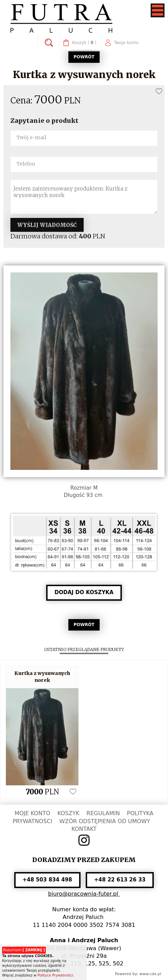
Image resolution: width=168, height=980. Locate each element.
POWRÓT (84, 57)
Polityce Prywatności (55, 975)
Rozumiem (24, 950)
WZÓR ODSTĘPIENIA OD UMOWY (105, 821)
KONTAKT (84, 829)
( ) (84, 43)
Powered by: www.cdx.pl (138, 974)
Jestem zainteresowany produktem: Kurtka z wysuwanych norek (84, 197)
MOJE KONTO (32, 813)
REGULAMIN (103, 813)
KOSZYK (68, 813)
